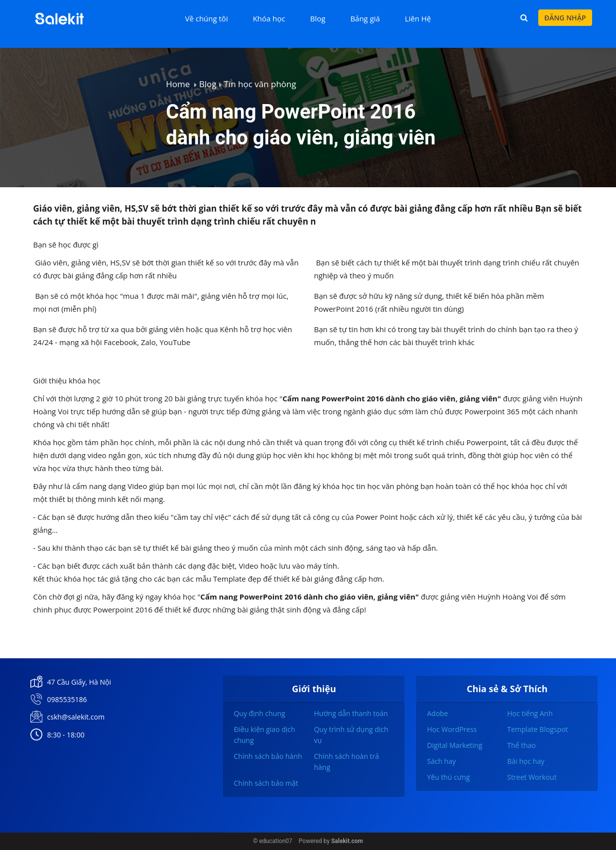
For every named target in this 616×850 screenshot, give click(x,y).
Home (178, 84)
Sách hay (441, 761)
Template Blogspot (537, 729)
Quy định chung (259, 713)
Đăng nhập (565, 18)
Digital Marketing (454, 745)
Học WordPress (452, 729)
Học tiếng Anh (530, 713)
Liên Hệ (418, 18)
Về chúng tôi (206, 18)
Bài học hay (526, 761)
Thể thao (521, 745)
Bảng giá (365, 18)
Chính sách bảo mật (266, 783)
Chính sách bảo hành (268, 756)
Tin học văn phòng (260, 84)
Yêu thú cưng (448, 777)
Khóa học (269, 18)
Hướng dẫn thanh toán (351, 713)
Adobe (437, 713)
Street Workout (532, 777)
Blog (318, 18)
